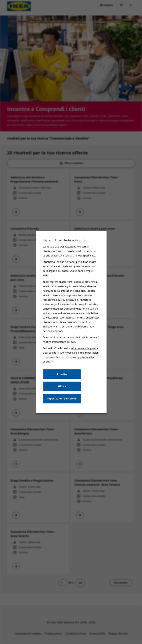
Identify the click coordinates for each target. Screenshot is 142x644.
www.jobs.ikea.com (76, 247)
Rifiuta (62, 387)
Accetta (62, 374)
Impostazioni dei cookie (62, 399)
